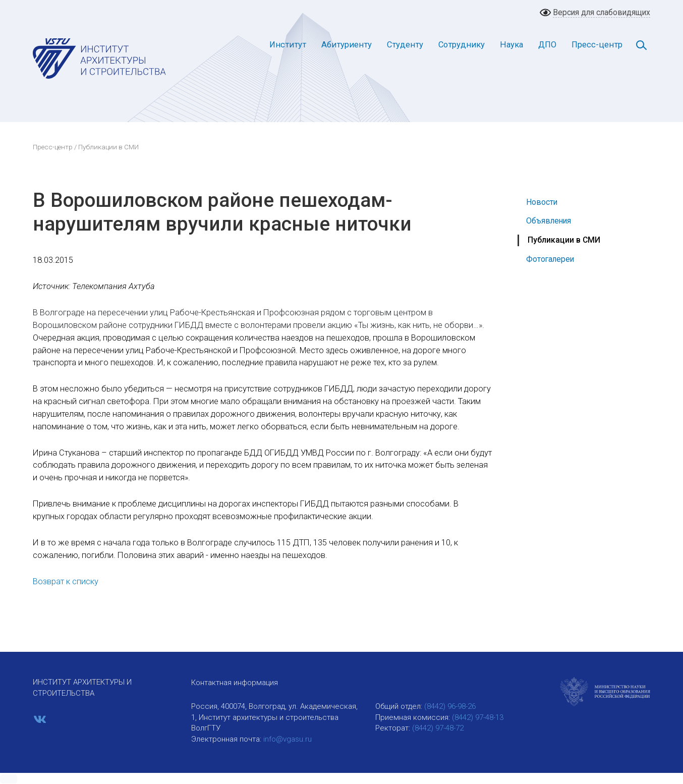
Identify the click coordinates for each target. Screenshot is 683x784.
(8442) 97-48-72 (438, 728)
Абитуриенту (347, 45)
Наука (511, 45)
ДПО (547, 45)
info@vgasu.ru (288, 739)
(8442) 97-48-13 (478, 717)
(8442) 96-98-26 (450, 706)
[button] (9, 779)
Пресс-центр (597, 45)
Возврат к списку (66, 581)
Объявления (549, 221)
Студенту (405, 45)
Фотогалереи (550, 259)
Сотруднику (462, 45)
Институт (288, 45)
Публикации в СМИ (564, 240)
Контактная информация (235, 683)
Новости (542, 202)
